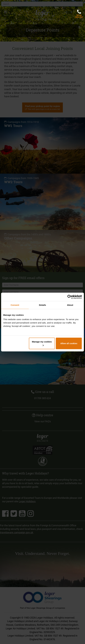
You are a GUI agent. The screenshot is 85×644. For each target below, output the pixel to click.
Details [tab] (42, 305)
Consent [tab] (15, 305)
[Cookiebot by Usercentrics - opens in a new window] (70, 297)
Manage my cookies (42, 343)
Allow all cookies (69, 343)
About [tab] (70, 305)
